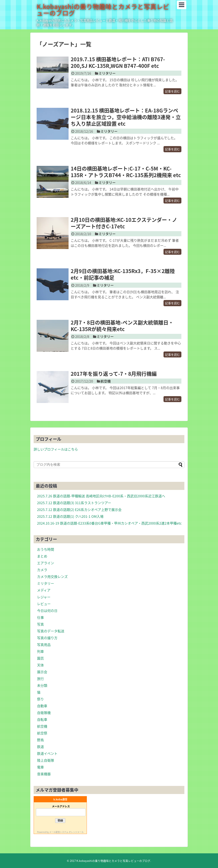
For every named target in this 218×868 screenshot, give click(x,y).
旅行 (40, 679)
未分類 (42, 685)
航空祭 (42, 733)
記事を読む (172, 91)
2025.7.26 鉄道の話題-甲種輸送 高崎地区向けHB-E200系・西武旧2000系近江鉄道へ (101, 496)
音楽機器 (44, 774)
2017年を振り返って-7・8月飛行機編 (114, 374)
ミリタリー (107, 73)
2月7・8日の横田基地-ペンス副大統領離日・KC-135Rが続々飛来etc (122, 326)
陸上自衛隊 (46, 760)
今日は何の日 (47, 610)
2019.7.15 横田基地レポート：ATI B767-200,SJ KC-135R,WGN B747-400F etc (118, 62)
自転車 (42, 719)
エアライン (46, 563)
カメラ (42, 570)
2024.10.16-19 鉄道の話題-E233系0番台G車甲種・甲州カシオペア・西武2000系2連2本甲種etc (109, 523)
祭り (40, 699)
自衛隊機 (44, 713)
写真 (40, 624)
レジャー (44, 597)
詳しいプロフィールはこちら (56, 449)
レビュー (44, 604)
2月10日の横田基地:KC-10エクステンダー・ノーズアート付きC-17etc (124, 223)
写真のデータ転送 (51, 631)
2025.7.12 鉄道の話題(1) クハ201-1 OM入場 (70, 516)
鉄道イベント (47, 753)
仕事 (40, 617)
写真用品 (44, 645)
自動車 (42, 706)
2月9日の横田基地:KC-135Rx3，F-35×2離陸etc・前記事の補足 (123, 274)
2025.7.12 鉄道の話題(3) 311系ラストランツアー (74, 503)
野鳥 (40, 740)
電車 (40, 767)
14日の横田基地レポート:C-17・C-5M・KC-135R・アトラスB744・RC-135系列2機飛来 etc (126, 172)
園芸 (40, 658)
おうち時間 (46, 549)
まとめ (42, 556)
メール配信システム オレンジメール (66, 832)
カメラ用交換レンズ (52, 576)
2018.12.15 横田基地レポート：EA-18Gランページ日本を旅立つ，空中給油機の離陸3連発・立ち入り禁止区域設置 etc (126, 117)
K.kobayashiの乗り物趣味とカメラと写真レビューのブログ (103, 10)
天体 (40, 665)
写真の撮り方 (47, 638)
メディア (44, 590)
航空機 (106, 381)
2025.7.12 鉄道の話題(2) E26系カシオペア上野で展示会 (79, 509)
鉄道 (40, 747)
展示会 (42, 672)
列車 (40, 651)
